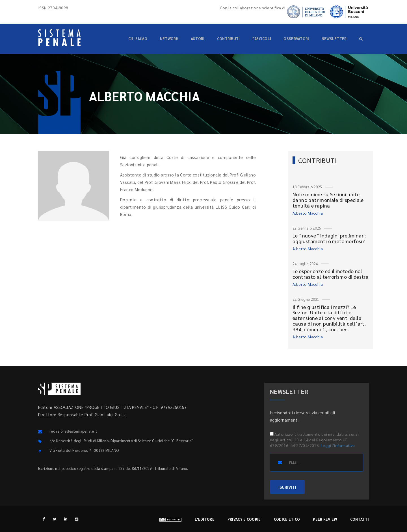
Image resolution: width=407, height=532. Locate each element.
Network (169, 39)
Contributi (229, 39)
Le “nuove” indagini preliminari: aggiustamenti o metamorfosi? (329, 238)
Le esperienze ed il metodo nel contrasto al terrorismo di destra (331, 274)
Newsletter (334, 39)
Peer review (325, 519)
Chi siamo (138, 39)
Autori (198, 39)
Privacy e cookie (244, 519)
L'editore (205, 519)
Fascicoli (262, 39)
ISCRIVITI (287, 487)
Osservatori (296, 39)
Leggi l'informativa (338, 445)
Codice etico (287, 519)
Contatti (360, 519)
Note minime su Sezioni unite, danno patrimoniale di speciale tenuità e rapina (328, 200)
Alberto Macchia (308, 213)
